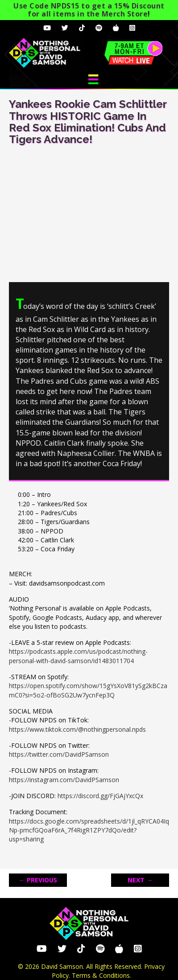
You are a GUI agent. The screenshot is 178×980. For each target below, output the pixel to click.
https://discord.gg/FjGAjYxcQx (100, 796)
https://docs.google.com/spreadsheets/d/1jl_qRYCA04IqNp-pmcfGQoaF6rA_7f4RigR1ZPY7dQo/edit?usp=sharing (89, 830)
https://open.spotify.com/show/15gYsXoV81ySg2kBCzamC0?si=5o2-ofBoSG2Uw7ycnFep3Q (88, 690)
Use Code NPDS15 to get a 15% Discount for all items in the (89, 10)
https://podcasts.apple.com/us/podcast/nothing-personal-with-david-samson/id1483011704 (78, 656)
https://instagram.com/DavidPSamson (64, 780)
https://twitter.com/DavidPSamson (59, 754)
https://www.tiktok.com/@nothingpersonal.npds (77, 729)
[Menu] (93, 79)
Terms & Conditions (101, 975)
